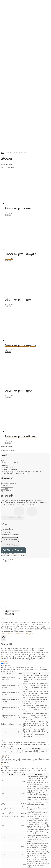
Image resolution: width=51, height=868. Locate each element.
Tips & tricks (5, 441)
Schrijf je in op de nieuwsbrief (12, 470)
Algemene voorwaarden (8, 435)
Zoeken (7, 513)
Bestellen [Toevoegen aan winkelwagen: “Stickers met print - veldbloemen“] (8, 395)
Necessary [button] (4, 614)
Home (3, 105)
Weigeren (30, 586)
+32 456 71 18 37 (10, 497)
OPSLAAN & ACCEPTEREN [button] (8, 855)
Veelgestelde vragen (7, 439)
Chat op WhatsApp (15, 502)
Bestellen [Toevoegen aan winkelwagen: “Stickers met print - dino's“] (8, 167)
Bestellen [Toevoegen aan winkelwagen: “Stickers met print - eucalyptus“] (8, 213)
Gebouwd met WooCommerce (18, 508)
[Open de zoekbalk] (6, 561)
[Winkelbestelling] (11, 116)
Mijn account (9, 511)
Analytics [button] (4, 717)
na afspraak (14, 414)
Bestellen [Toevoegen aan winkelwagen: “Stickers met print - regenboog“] (8, 304)
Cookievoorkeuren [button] (6, 586)
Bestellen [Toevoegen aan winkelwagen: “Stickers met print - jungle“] (8, 259)
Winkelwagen (10, 566)
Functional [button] (4, 691)
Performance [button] (5, 707)
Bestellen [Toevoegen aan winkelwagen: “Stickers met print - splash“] (8, 350)
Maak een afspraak (10, 492)
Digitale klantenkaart (7, 443)
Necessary (7, 616)
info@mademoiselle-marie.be (10, 487)
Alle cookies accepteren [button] (20, 586)
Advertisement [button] (5, 833)
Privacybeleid (5, 437)
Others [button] (3, 843)
